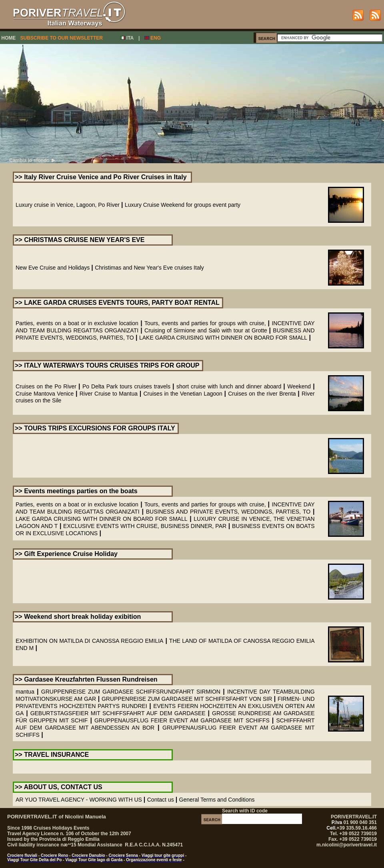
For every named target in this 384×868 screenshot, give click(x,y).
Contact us (161, 800)
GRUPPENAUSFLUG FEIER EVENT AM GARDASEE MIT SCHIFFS (182, 720)
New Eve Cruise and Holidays (53, 268)
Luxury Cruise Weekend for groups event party (183, 205)
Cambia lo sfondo (32, 160)
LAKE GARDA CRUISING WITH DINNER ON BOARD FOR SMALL (223, 338)
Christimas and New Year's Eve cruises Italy (149, 268)
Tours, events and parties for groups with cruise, (206, 323)
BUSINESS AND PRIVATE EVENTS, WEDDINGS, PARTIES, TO (228, 512)
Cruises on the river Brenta (262, 394)
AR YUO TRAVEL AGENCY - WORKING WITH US (79, 800)
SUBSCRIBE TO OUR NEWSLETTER (61, 38)
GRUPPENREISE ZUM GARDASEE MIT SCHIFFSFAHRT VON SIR (187, 699)
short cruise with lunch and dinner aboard (229, 386)
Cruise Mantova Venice (45, 394)
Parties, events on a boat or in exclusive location (77, 323)
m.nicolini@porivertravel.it (347, 845)
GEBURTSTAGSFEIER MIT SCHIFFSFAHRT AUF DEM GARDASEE (118, 713)
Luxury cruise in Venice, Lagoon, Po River (68, 205)
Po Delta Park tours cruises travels (126, 386)
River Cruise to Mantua (109, 394)
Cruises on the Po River (46, 386)
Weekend (299, 386)
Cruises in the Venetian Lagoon (183, 394)
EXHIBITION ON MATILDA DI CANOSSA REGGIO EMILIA (89, 641)
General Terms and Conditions (217, 800)
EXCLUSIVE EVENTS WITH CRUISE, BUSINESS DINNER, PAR (145, 526)
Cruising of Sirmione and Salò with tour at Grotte (207, 330)
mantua (25, 692)
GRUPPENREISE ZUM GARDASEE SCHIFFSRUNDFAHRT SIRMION (131, 692)
